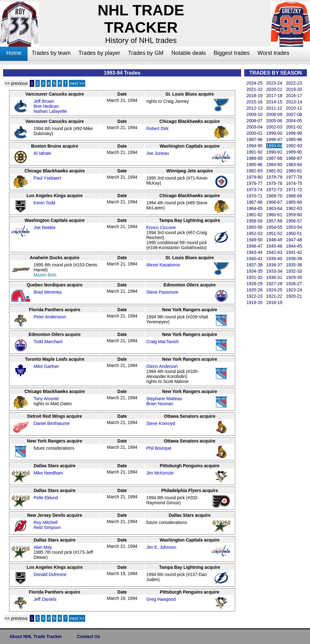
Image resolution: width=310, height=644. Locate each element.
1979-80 (254, 177)
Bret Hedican (46, 106)
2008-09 (274, 114)
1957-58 (274, 221)
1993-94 (274, 146)
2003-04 (254, 127)
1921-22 (274, 296)
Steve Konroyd (161, 423)
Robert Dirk (157, 128)
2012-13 (254, 108)
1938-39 (294, 259)
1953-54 (294, 227)
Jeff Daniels (45, 599)
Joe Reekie (44, 228)
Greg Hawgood (161, 599)
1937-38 (254, 265)
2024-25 (254, 83)
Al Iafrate (42, 153)
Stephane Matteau (164, 399)
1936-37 (274, 265)
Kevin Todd (44, 203)
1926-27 (294, 284)
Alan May (43, 547)
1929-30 (294, 277)
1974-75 (294, 183)
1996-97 (274, 139)
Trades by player (99, 53)
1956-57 (294, 221)
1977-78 (294, 177)
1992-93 (294, 146)
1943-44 (254, 252)
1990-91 (274, 152)
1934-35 (254, 271)
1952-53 (254, 233)
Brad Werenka (47, 292)
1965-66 (294, 202)
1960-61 (274, 215)
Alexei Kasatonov (163, 265)
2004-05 (294, 121)
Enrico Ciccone (161, 228)
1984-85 (274, 165)
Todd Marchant (48, 342)
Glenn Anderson (162, 366)
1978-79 (274, 177)
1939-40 (274, 259)
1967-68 (254, 202)
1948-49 (274, 240)
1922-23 (254, 296)
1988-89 (254, 158)
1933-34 (274, 271)
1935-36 (294, 265)
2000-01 (254, 133)
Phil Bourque (159, 448)
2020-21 (274, 89)
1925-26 (254, 290)
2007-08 (294, 114)
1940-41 (254, 259)
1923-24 (294, 290)
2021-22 (254, 89)
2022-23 (294, 83)
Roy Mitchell (45, 522)
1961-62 (254, 215)
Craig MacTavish (162, 342)
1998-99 (294, 133)
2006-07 (254, 121)
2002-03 (274, 127)
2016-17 (294, 96)
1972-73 (274, 190)
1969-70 (274, 196)
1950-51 (294, 233)
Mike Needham (48, 473)
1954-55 (274, 227)
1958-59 (254, 221)
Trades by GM (146, 53)
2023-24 (274, 83)
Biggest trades (232, 53)
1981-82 (274, 171)
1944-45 (294, 246)
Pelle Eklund (46, 498)
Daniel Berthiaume (52, 423)
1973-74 (254, 190)
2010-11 (294, 108)
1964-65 (254, 208)
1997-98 (254, 139)
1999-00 (274, 133)
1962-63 (294, 208)
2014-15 (274, 102)
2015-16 (254, 102)
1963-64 (274, 208)
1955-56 (254, 227)
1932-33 (294, 271)
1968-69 (294, 196)
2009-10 (254, 114)
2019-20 (294, 89)
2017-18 (274, 96)
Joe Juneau (158, 153)
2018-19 (254, 96)
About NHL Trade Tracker (36, 636)
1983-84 (294, 165)
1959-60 (294, 215)
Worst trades (273, 53)
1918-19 (274, 302)
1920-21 (294, 296)
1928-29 (254, 284)
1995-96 (294, 139)
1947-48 (294, 240)
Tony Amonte (46, 399)
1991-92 (254, 152)
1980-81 (294, 171)
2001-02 (294, 127)
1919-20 (254, 302)
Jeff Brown (44, 101)
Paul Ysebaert (47, 178)
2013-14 (294, 102)
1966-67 (274, 202)
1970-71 (254, 196)
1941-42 (294, 252)
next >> (77, 83)
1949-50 (254, 240)
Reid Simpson (47, 527)
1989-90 (294, 152)
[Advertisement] (269, 400)
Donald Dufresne (50, 574)
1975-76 (274, 183)
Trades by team (51, 53)
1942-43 (274, 252)
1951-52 (274, 233)
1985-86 (254, 165)
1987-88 (274, 158)
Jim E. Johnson (161, 547)
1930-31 (274, 277)
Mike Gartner (46, 366)
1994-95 (254, 146)
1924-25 (274, 290)
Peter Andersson (50, 317)
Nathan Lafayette (50, 111)
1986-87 (294, 158)
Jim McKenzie (160, 473)
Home (14, 53)
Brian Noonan (160, 404)
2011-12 (274, 108)
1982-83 (254, 171)
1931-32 (254, 277)
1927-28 (274, 284)
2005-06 (274, 121)
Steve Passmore (162, 292)
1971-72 (294, 190)
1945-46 (274, 246)
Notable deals (189, 53)
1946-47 (254, 246)
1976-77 (254, 183)
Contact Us (89, 636)
